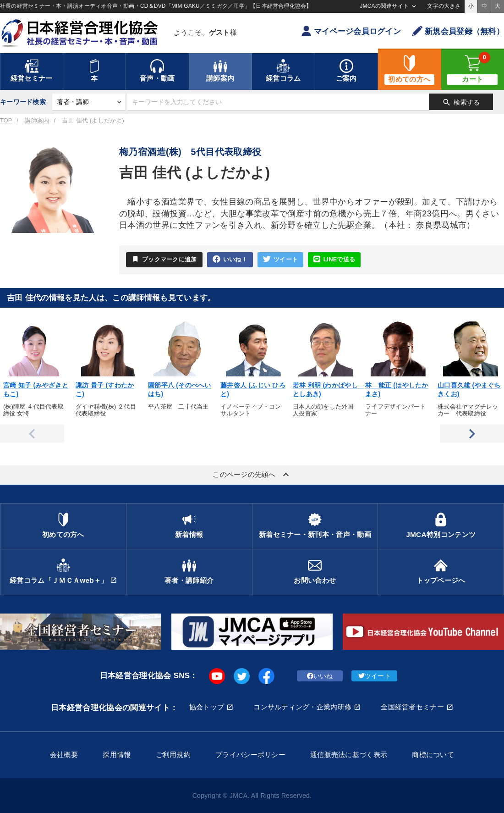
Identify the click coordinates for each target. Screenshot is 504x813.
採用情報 (117, 755)
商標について (433, 755)
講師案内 (37, 121)
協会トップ (207, 707)
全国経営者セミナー (412, 707)
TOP (6, 121)
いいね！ (230, 259)
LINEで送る (334, 259)
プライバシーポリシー (250, 755)
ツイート (280, 259)
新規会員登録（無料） (458, 31)
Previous (32, 433)
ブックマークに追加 (164, 259)
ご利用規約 (173, 755)
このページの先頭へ (252, 475)
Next (472, 433)
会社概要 (64, 755)
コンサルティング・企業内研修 (302, 707)
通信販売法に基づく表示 (349, 755)
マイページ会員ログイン (351, 31)
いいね (320, 676)
